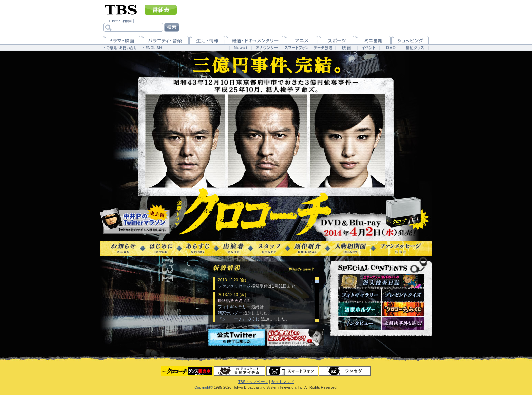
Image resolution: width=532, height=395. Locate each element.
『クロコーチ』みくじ (403, 309)
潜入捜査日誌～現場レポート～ (381, 281)
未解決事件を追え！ (403, 323)
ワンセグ (345, 371)
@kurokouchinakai (135, 220)
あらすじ (198, 248)
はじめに (161, 248)
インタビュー (360, 323)
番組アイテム (240, 371)
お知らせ (123, 248)
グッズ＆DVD (187, 371)
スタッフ (269, 248)
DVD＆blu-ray (370, 228)
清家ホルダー (360, 309)
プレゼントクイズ (403, 295)
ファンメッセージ (401, 248)
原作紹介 (308, 248)
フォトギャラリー (360, 295)
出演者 (233, 248)
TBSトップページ (253, 382)
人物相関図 (350, 248)
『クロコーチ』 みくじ (239, 319)
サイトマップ (283, 382)
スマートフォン (292, 371)
